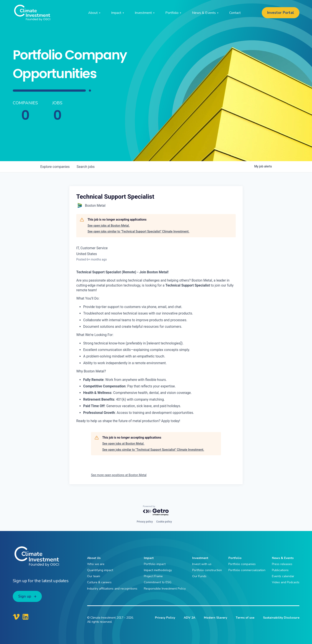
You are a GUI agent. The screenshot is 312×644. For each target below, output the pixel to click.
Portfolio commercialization (247, 570)
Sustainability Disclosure (281, 618)
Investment (200, 558)
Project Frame (153, 576)
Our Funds (199, 576)
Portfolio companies (242, 564)
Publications (280, 570)
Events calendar (283, 576)
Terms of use (245, 618)
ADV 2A (189, 618)
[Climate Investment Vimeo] (16, 617)
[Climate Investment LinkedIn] (25, 617)
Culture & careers (99, 582)
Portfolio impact (155, 564)
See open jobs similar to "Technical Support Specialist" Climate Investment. (138, 231)
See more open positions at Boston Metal (119, 475)
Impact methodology (158, 570)
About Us (94, 558)
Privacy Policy (165, 618)
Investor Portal (281, 13)
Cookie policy (164, 522)
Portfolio (235, 558)
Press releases (282, 564)
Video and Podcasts (286, 582)
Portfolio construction (207, 570)
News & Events (283, 558)
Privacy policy (145, 522)
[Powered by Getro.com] (156, 511)
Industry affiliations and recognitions (112, 589)
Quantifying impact (100, 570)
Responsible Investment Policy (165, 589)
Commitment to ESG (158, 582)
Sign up (25, 596)
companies (55, 167)
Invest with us (202, 564)
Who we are (96, 564)
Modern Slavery (215, 618)
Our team (94, 576)
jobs (85, 167)
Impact (149, 558)
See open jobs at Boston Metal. (109, 226)
